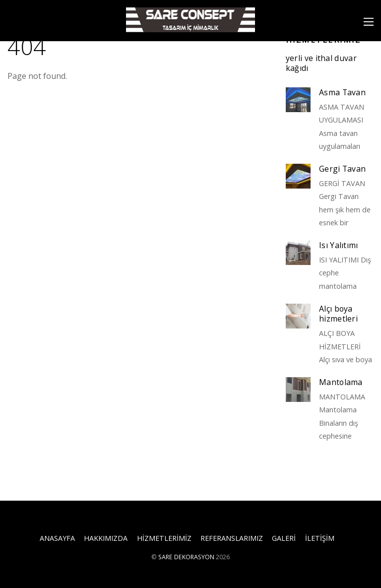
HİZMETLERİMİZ (164, 538)
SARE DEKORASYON (186, 557)
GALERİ (284, 538)
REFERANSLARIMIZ (232, 538)
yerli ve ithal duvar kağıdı (321, 63)
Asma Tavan (342, 93)
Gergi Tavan (343, 169)
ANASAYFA (57, 538)
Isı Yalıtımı (339, 245)
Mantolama (341, 382)
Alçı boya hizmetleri (338, 314)
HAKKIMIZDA (106, 538)
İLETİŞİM (320, 538)
